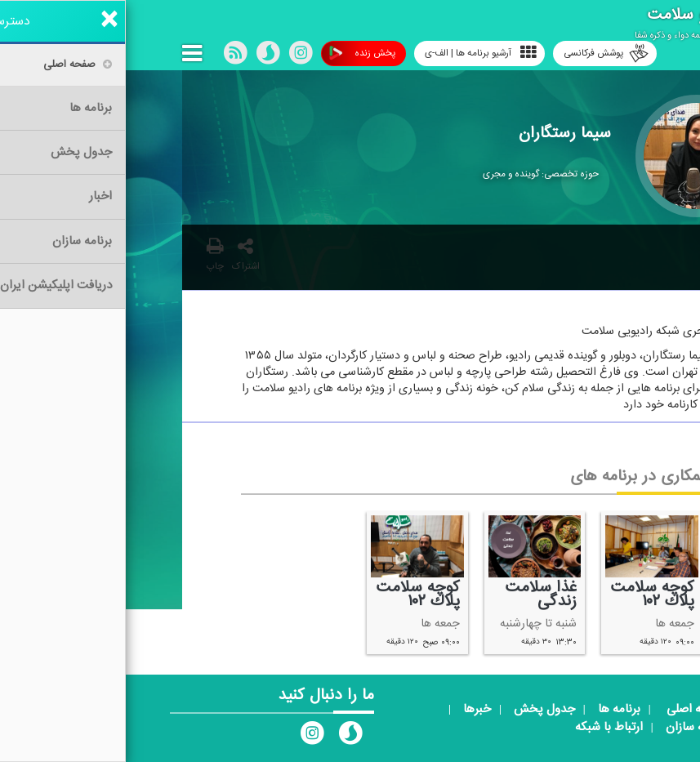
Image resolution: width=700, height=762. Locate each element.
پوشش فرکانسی (480, 53)
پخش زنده (236, 53)
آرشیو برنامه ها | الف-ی (355, 53)
